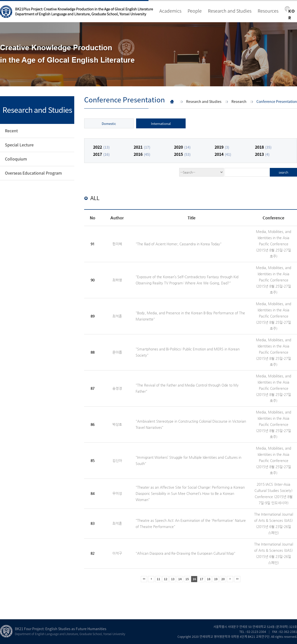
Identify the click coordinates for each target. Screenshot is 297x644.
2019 (222, 147)
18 (209, 579)
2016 (142, 154)
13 (173, 579)
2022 (101, 147)
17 (201, 579)
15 (187, 579)
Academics (170, 11)
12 (166, 579)
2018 (263, 147)
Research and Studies (230, 11)
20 (223, 579)
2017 (101, 154)
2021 (142, 147)
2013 (262, 154)
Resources (268, 11)
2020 (182, 147)
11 (158, 579)
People (195, 11)
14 (180, 579)
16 (194, 579)
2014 (223, 154)
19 (216, 579)
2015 (182, 154)
